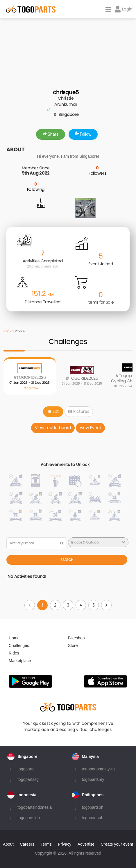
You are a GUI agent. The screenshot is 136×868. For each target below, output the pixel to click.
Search (67, 560)
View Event (90, 428)
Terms (46, 844)
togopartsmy (93, 779)
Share (51, 134)
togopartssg (28, 779)
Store (73, 645)
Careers (27, 844)
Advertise (86, 844)
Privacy (65, 844)
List (53, 411)
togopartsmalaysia (99, 769)
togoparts (26, 769)
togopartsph (93, 807)
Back (7, 331)
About (8, 844)
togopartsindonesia (35, 807)
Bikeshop (76, 638)
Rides (14, 653)
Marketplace (20, 661)
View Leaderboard (53, 428)
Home (14, 638)
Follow (83, 134)
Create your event (117, 844)
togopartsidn (29, 818)
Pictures (79, 411)
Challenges (19, 645)
